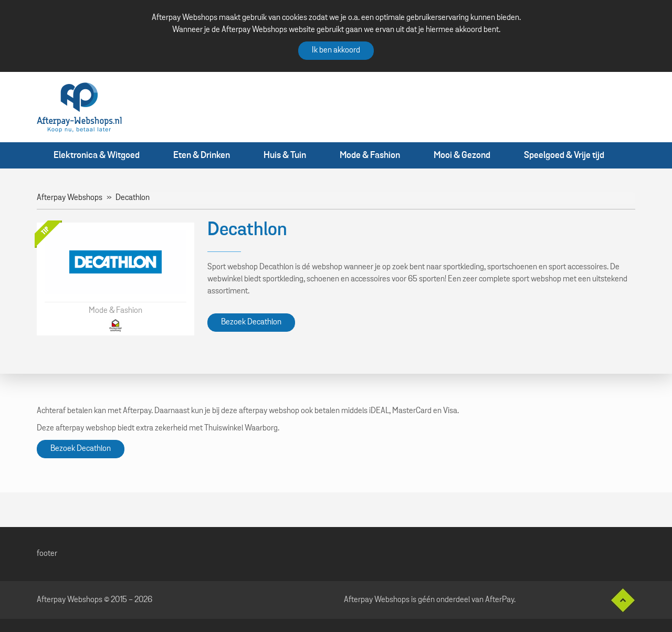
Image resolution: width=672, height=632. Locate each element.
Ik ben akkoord (336, 50)
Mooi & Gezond (462, 155)
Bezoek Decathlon (251, 322)
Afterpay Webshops (70, 198)
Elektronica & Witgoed (97, 155)
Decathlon (133, 198)
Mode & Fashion (370, 155)
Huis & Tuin (285, 155)
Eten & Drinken (202, 155)
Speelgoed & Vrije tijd (564, 155)
